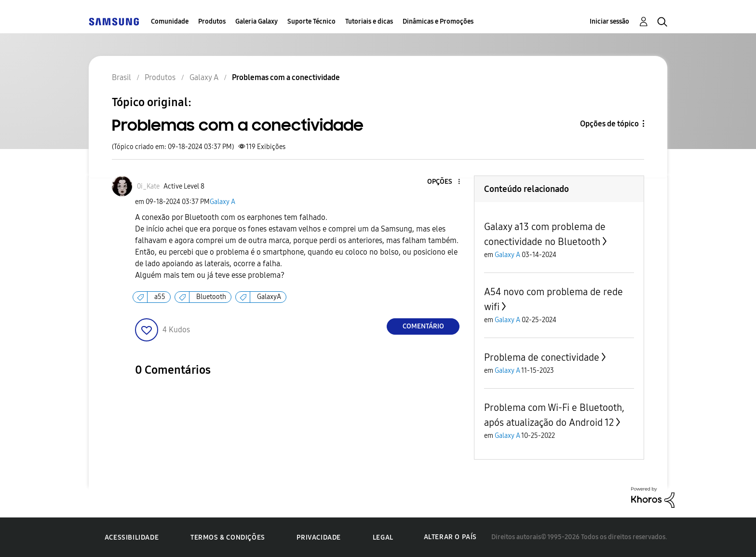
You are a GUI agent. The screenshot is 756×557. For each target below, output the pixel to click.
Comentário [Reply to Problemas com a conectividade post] (423, 326)
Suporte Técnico (311, 21)
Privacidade (319, 537)
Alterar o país (450, 537)
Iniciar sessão (609, 21)
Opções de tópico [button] (609, 124)
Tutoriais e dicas (369, 21)
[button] (443, 182)
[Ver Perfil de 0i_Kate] (148, 186)
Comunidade (170, 21)
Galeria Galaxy (256, 21)
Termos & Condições (228, 537)
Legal (383, 537)
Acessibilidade (132, 537)
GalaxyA (269, 297)
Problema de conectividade (542, 357)
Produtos (212, 21)
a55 (160, 297)
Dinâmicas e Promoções (438, 21)
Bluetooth (211, 297)
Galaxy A (223, 202)
